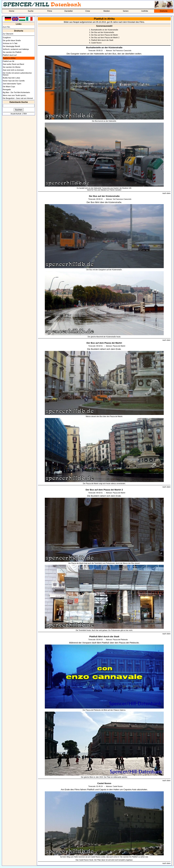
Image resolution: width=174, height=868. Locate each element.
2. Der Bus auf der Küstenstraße (102, 32)
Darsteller (69, 11)
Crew (88, 11)
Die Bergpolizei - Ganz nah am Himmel (18, 98)
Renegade (7, 89)
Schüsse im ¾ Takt (10, 43)
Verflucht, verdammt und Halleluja (16, 49)
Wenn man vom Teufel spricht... (15, 95)
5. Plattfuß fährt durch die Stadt (101, 40)
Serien (126, 11)
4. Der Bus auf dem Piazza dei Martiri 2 (104, 38)
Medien (107, 11)
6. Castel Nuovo (95, 43)
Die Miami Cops (9, 87)
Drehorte (164, 11)
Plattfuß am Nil (8, 61)
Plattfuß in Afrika (9, 58)
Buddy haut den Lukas (11, 78)
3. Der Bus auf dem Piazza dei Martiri (104, 35)
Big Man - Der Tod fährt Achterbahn (16, 92)
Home (12, 11)
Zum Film (6, 27)
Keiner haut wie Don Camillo (14, 81)
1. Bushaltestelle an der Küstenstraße (104, 30)
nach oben (167, 193)
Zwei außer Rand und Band (13, 64)
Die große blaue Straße (12, 40)
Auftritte (145, 11)
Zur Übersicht (8, 34)
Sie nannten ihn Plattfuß (12, 52)
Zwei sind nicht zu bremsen (13, 70)
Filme (50, 11)
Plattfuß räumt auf (10, 55)
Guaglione (7, 38)
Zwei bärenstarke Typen (12, 84)
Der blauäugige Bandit (11, 46)
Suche (31, 11)
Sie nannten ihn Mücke (12, 67)
